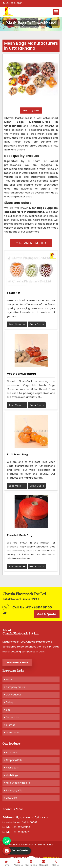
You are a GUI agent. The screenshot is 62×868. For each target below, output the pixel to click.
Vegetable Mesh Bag (21, 374)
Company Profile (15, 687)
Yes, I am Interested (31, 243)
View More (11, 798)
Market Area (12, 733)
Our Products (12, 695)
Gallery (9, 702)
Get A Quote (31, 110)
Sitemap (10, 725)
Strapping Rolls (13, 760)
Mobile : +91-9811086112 (16, 832)
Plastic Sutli (11, 768)
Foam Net (14, 293)
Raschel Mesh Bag (20, 535)
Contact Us (11, 717)
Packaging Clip (13, 790)
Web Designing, (51, 858)
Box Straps (11, 752)
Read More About (17, 662)
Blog (7, 710)
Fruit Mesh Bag (17, 454)
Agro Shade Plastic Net (18, 783)
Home (8, 679)
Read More (17, 324)
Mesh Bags (11, 775)
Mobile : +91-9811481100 (16, 827)
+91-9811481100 (13, 3)
